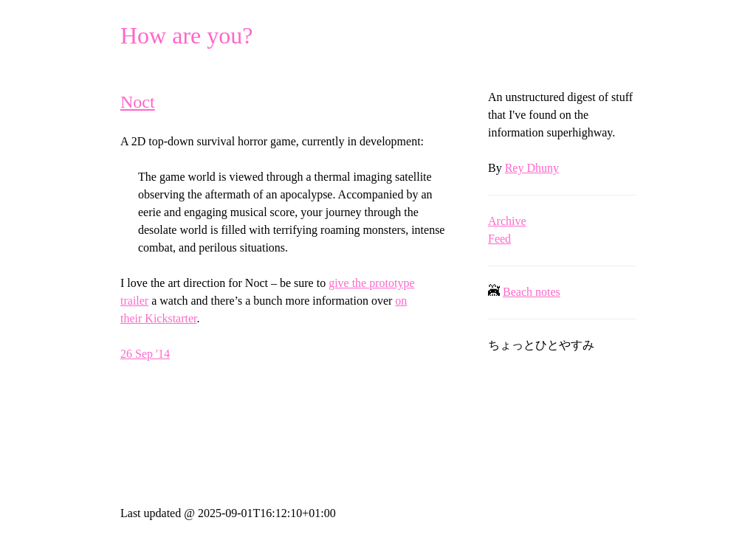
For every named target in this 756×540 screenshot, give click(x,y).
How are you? (186, 35)
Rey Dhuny (532, 168)
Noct (138, 102)
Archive (507, 221)
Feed (499, 239)
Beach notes (532, 292)
